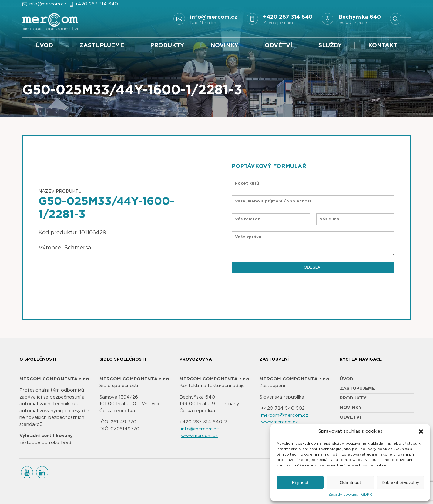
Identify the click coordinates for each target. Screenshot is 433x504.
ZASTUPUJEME (102, 46)
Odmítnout (350, 482)
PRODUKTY (167, 46)
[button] (421, 432)
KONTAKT (383, 46)
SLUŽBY (330, 46)
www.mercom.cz (199, 436)
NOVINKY (224, 46)
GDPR (367, 494)
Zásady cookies (343, 494)
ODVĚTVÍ (279, 46)
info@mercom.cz (47, 4)
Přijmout (300, 482)
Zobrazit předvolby (400, 482)
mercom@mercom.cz (285, 415)
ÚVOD (44, 46)
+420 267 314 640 (97, 4)
